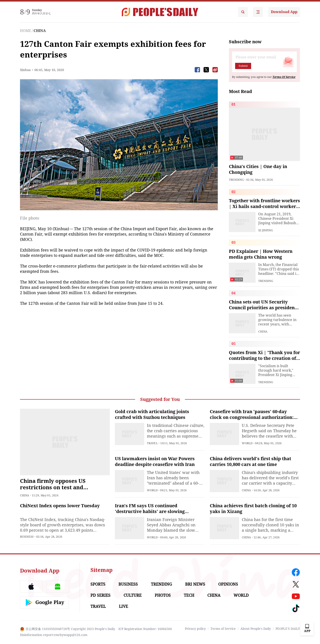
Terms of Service (223, 629)
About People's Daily (256, 629)
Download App (284, 12)
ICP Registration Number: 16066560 (145, 629)
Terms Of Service (284, 77)
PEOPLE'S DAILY (288, 629)
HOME (26, 31)
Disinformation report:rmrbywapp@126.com (54, 635)
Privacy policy (195, 629)
